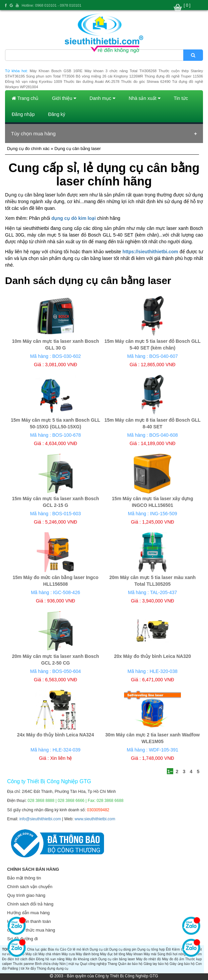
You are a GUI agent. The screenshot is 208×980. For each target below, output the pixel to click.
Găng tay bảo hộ (156, 964)
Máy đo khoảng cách (81, 959)
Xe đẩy (31, 968)
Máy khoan (134, 954)
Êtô (168, 949)
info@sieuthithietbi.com (40, 819)
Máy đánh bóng (87, 954)
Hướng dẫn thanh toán (29, 921)
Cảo (63, 949)
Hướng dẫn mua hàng (28, 913)
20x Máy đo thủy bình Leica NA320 (152, 656)
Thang (112, 964)
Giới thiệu (64, 98)
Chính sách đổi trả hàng (30, 904)
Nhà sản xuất (145, 98)
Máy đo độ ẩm (173, 959)
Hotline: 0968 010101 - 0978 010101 (52, 5)
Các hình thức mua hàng (31, 930)
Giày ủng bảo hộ (182, 964)
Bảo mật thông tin (24, 878)
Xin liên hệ (61, 758)
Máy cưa (68, 954)
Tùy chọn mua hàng (33, 133)
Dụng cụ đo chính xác (28, 149)
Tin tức (181, 98)
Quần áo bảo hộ (130, 964)
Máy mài (150, 954)
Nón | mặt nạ (69, 964)
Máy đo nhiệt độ (148, 959)
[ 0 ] (187, 5)
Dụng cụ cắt (99, 949)
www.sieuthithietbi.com (95, 819)
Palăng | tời (16, 968)
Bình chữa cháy (47, 964)
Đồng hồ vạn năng (50, 959)
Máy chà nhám (49, 954)
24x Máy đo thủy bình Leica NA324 (56, 735)
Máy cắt (31, 954)
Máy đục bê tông (113, 954)
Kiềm (176, 949)
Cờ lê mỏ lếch (78, 949)
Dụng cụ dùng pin (123, 949)
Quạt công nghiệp (93, 964)
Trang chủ (25, 98)
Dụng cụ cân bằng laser (117, 959)
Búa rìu (53, 949)
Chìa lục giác (37, 949)
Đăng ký (57, 114)
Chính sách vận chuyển (30, 887)
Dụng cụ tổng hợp (151, 949)
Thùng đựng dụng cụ (53, 968)
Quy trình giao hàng (26, 895)
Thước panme (23, 964)
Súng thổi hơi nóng (172, 954)
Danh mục (102, 98)
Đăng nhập (23, 114)
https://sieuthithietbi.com (150, 252)
